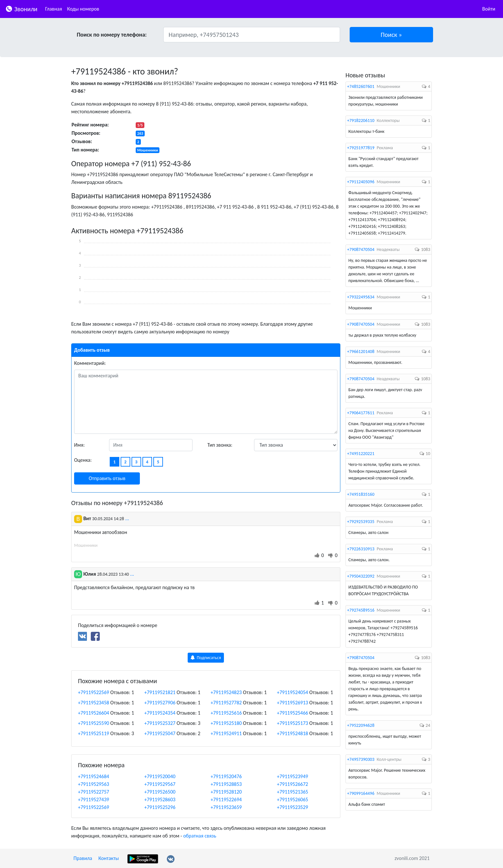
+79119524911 (226, 733)
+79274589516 (361, 610)
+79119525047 (160, 733)
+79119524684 (94, 776)
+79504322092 (361, 576)
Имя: (79, 445)
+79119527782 (226, 703)
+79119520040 (160, 776)
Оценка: (83, 460)
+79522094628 (361, 725)
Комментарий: (90, 363)
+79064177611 (361, 413)
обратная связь (200, 836)
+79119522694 (226, 799)
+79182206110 (361, 120)
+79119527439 (94, 799)
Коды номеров (83, 9)
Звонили (21, 9)
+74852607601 (361, 86)
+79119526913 (292, 703)
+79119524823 (226, 692)
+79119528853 (226, 784)
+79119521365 (292, 792)
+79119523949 (292, 776)
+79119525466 (292, 713)
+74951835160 (361, 494)
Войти (489, 9)
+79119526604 (94, 713)
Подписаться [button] (206, 658)
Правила (83, 858)
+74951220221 (361, 454)
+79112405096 (361, 182)
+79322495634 (361, 297)
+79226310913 (361, 549)
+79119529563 (94, 784)
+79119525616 (226, 713)
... (127, 518)
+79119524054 (292, 692)
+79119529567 (160, 784)
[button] (392, 35)
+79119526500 (160, 792)
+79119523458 (94, 703)
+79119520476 (226, 776)
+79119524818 (292, 733)
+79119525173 (292, 723)
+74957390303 (361, 759)
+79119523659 (226, 807)
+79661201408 (361, 352)
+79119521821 (160, 692)
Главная (54, 9)
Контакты (109, 858)
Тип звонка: (220, 445)
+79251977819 (361, 148)
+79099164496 (361, 793)
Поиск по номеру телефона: (112, 35)
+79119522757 (94, 792)
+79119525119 (94, 733)
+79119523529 (292, 807)
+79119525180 (226, 723)
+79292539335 (361, 522)
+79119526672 (292, 784)
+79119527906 (160, 703)
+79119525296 (160, 807)
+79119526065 (292, 799)
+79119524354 (160, 713)
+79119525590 (94, 723)
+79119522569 (94, 692)
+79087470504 (361, 249)
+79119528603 (160, 799)
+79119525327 (160, 723)
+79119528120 (226, 792)
